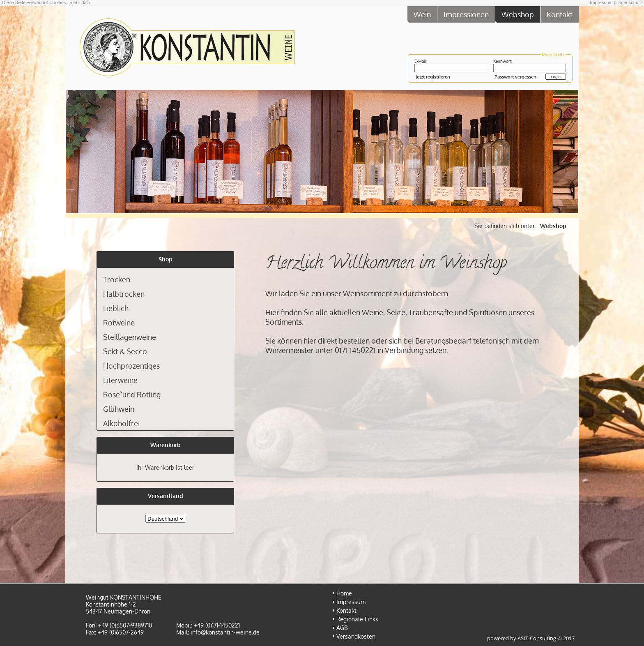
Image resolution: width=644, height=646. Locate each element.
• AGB (340, 628)
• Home (342, 593)
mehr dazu (81, 2)
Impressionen (466, 14)
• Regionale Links (355, 619)
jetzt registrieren (433, 77)
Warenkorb (166, 445)
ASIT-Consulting (537, 638)
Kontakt (560, 14)
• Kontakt (344, 610)
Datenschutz (629, 2)
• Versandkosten (354, 636)
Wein (422, 14)
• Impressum (349, 602)
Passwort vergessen (515, 77)
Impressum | (602, 2)
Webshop (518, 14)
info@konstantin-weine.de (225, 632)
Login (556, 77)
